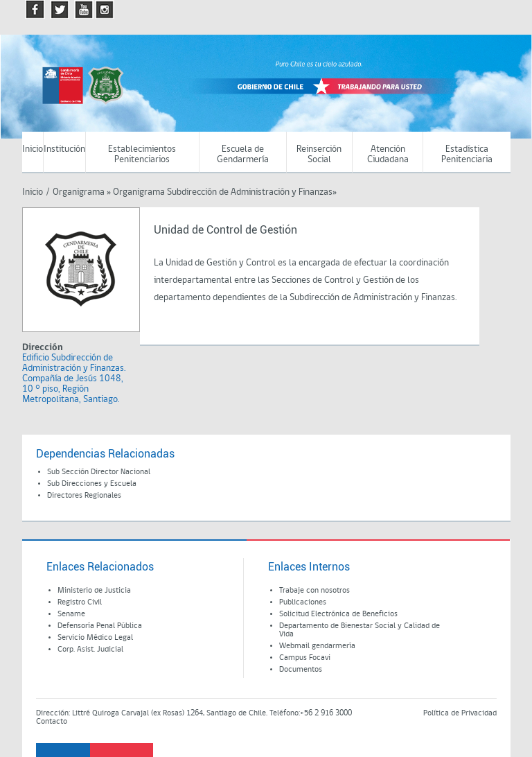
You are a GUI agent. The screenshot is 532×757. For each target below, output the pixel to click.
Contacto (52, 722)
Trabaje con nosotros (314, 591)
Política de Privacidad (460, 713)
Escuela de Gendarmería (243, 155)
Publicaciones (303, 602)
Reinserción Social (319, 155)
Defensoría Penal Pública (100, 626)
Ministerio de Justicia (94, 591)
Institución (64, 149)
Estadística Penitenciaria (467, 155)
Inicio (33, 149)
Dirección (43, 348)
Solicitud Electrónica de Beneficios (338, 614)
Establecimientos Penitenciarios (142, 155)
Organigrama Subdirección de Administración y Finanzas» (225, 192)
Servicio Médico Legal (95, 638)
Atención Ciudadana (388, 155)
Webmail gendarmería (317, 646)
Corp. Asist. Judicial (90, 650)
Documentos (301, 670)
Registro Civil (80, 602)
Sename (71, 614)
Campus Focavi (305, 658)
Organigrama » (82, 192)
